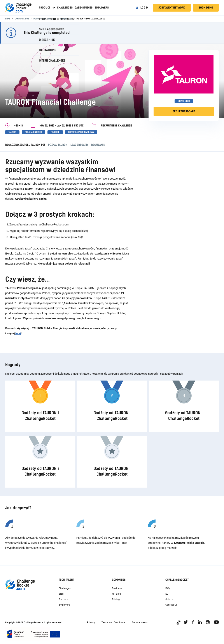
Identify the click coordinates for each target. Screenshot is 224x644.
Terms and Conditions (113, 622)
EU (167, 594)
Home (8, 19)
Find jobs (64, 599)
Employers (102, 8)
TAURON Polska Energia (45, 19)
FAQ (168, 588)
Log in (144, 8)
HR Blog (116, 594)
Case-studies (84, 8)
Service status (140, 622)
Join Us (169, 599)
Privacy (91, 622)
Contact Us (171, 605)
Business (117, 588)
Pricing (116, 599)
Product (45, 8)
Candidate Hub (22, 19)
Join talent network (172, 8)
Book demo (206, 8)
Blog (61, 594)
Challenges (65, 8)
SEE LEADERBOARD (184, 111)
